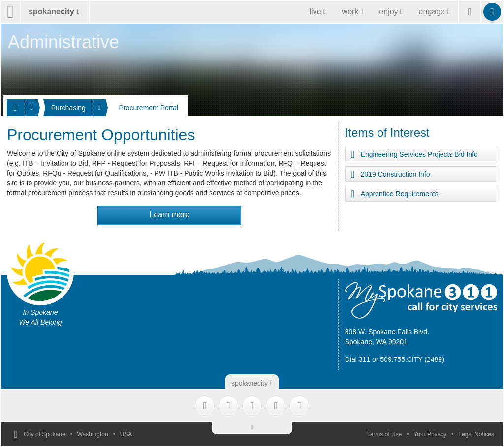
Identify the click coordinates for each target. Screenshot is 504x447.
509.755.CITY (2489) (412, 359)
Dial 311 (358, 359)
